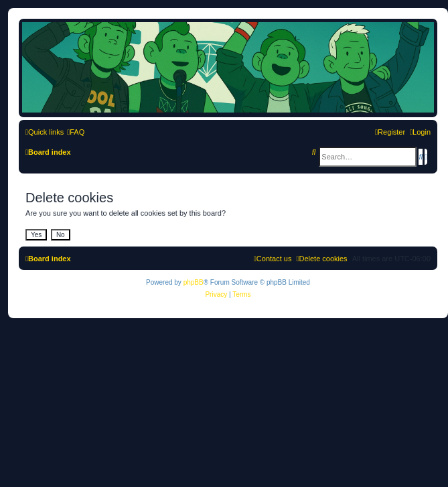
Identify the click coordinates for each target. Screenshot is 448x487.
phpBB (194, 282)
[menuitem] (76, 132)
